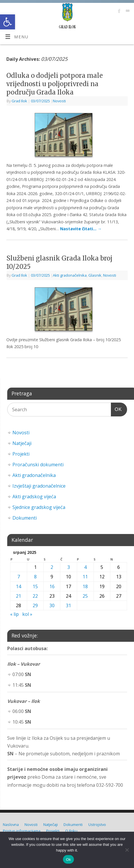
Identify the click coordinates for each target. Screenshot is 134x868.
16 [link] (52, 586)
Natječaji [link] (22, 443)
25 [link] (85, 596)
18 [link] (85, 586)
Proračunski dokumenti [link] (38, 465)
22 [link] (35, 596)
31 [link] (68, 605)
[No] (127, 850)
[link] (8, 22)
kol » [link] (27, 614)
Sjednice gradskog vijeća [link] (39, 507)
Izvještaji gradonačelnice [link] (39, 486)
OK (116, 408)
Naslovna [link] (11, 824)
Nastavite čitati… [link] (81, 229)
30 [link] (52, 605)
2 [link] (52, 567)
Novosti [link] (59, 101)
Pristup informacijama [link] (22, 831)
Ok (68, 859)
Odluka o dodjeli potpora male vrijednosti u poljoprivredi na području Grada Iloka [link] (55, 84)
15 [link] (35, 586)
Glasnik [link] (95, 275)
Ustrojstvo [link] (97, 824)
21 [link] (18, 596)
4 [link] (85, 567)
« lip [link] (14, 614)
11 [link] (85, 577)
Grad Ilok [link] (19, 101)
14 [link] (18, 586)
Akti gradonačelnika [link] (70, 275)
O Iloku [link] (71, 831)
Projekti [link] (21, 454)
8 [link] (35, 577)
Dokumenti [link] (25, 518)
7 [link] (19, 577)
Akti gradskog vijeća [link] (34, 497)
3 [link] (69, 567)
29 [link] (35, 605)
